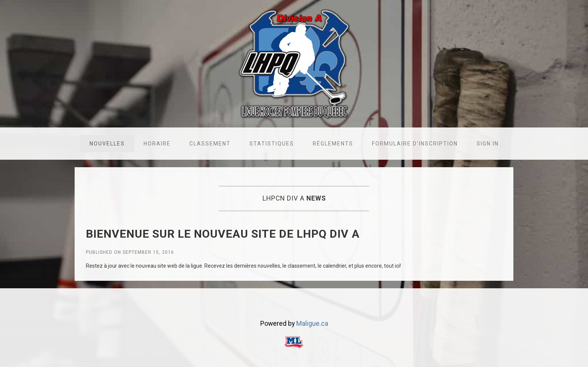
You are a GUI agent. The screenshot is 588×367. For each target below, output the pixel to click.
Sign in (488, 144)
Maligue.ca (312, 324)
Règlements (333, 144)
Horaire (157, 144)
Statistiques (272, 144)
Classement (210, 144)
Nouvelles (107, 144)
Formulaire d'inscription (415, 144)
